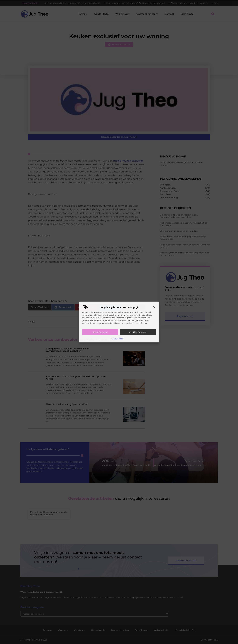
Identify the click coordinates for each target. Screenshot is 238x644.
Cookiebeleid (117, 338)
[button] (154, 307)
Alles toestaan (100, 332)
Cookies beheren (138, 332)
